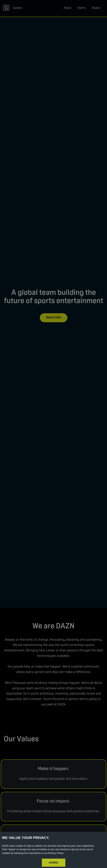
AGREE (54, 863)
